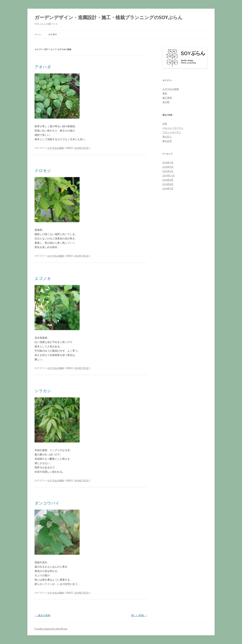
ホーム (38, 34)
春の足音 (167, 141)
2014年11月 (169, 175)
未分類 (166, 102)
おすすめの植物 (56, 148)
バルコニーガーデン (173, 128)
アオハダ (43, 67)
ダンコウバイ (47, 503)
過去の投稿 (42, 615)
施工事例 (167, 98)
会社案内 (53, 34)
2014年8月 (168, 184)
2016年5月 (168, 167)
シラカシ (43, 391)
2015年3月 (168, 171)
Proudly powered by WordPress (51, 629)
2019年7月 (168, 162)
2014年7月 (168, 188)
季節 (165, 93)
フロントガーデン (172, 132)
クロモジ (43, 170)
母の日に (167, 137)
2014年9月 (168, 180)
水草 (165, 124)
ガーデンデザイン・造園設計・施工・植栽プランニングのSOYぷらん (109, 17)
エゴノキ (43, 278)
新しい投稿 (139, 615)
